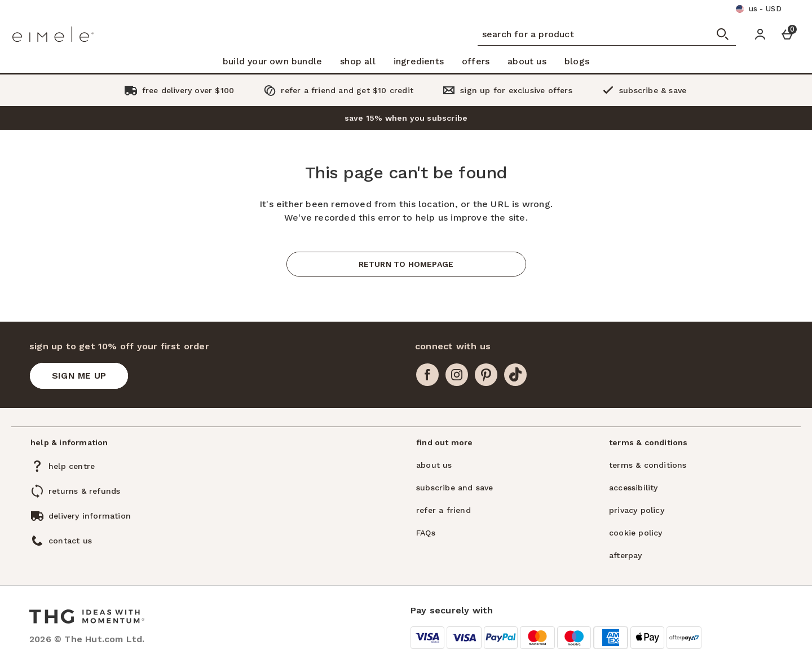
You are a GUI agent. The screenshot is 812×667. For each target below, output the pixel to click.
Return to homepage (406, 264)
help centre (72, 466)
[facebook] (427, 375)
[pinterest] (486, 375)
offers (476, 61)
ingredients (419, 61)
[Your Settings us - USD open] (758, 9)
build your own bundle (272, 61)
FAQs (426, 533)
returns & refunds (84, 491)
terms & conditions (648, 465)
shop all (358, 61)
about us (527, 61)
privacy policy (637, 510)
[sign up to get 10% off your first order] (79, 376)
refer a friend (443, 510)
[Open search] (722, 34)
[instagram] (457, 375)
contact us (70, 541)
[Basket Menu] (787, 34)
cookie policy (636, 533)
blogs (577, 61)
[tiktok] (515, 375)
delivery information (90, 516)
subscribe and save (455, 488)
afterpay (626, 555)
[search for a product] (583, 34)
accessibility (634, 488)
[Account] (760, 34)
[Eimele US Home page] (66, 34)
